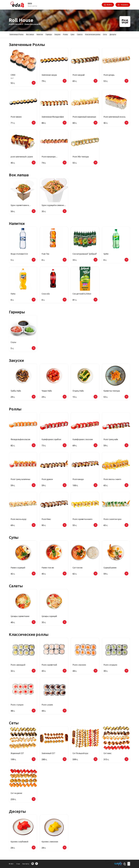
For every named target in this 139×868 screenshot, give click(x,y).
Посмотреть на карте (32, 24)
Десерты (113, 34)
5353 (30, 3)
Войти (109, 5)
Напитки (40, 34)
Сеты (105, 34)
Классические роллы (93, 34)
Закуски (57, 34)
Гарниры (49, 34)
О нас (18, 864)
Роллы (65, 34)
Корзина (124, 5)
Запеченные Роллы (17, 34)
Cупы (72, 34)
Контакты (26, 864)
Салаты (80, 34)
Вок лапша (30, 34)
